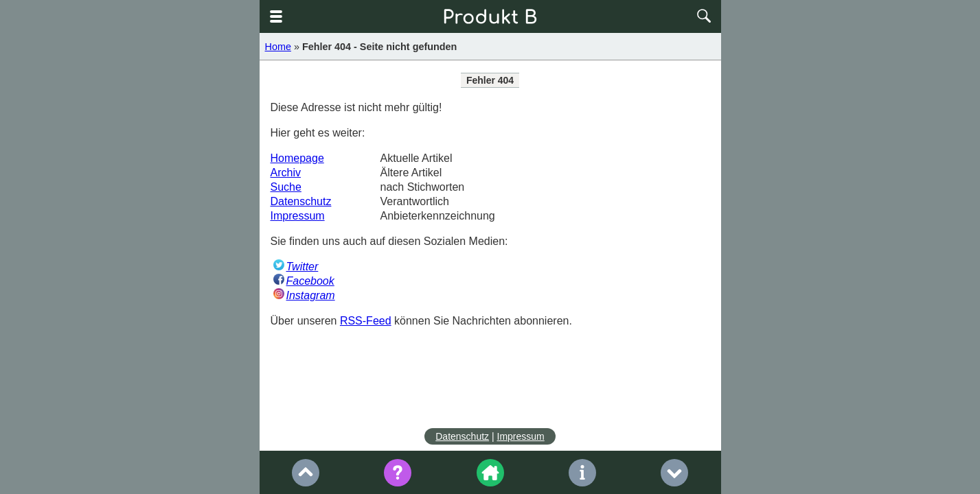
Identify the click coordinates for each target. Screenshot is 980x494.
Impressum (298, 216)
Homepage (297, 158)
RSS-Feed (366, 321)
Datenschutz (301, 201)
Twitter (303, 267)
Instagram (311, 295)
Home (278, 47)
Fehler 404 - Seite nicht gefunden (380, 47)
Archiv (286, 173)
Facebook (310, 281)
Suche (286, 187)
